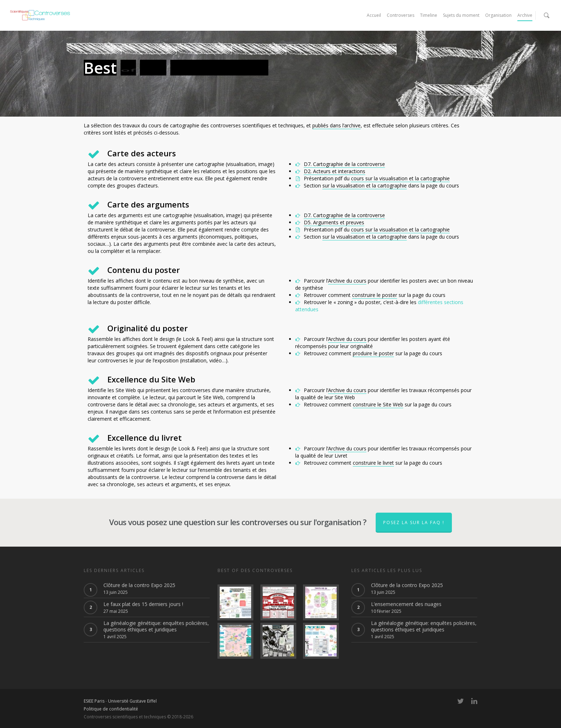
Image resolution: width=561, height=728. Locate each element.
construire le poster (375, 295)
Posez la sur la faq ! (414, 522)
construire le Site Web (378, 404)
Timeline (429, 15)
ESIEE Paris (94, 701)
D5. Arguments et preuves (334, 222)
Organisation (498, 15)
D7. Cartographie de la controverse (344, 164)
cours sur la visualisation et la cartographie (400, 178)
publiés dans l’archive (336, 125)
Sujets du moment (461, 15)
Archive (525, 15)
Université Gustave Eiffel (132, 701)
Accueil (374, 15)
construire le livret (373, 463)
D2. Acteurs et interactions (335, 171)
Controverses (401, 15)
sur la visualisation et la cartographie (365, 185)
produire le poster (373, 353)
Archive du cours (347, 281)
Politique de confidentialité (111, 709)
